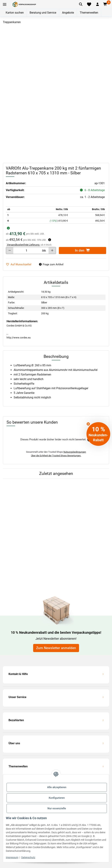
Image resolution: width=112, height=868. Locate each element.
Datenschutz (28, 857)
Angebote (68, 13)
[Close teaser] (88, 424)
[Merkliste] (89, 4)
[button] (97, 4)
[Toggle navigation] (5, 4)
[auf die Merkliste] (20, 265)
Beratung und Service (43, 13)
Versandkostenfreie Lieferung (23, 245)
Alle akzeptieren (57, 787)
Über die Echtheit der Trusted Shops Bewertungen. (56, 456)
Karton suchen (15, 13)
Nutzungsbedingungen (75, 452)
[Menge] (26, 250)
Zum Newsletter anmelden (56, 648)
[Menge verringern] (10, 250)
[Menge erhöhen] (52, 250)
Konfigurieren (57, 798)
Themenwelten (89, 13)
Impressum (12, 857)
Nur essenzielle (57, 808)
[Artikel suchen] (81, 4)
